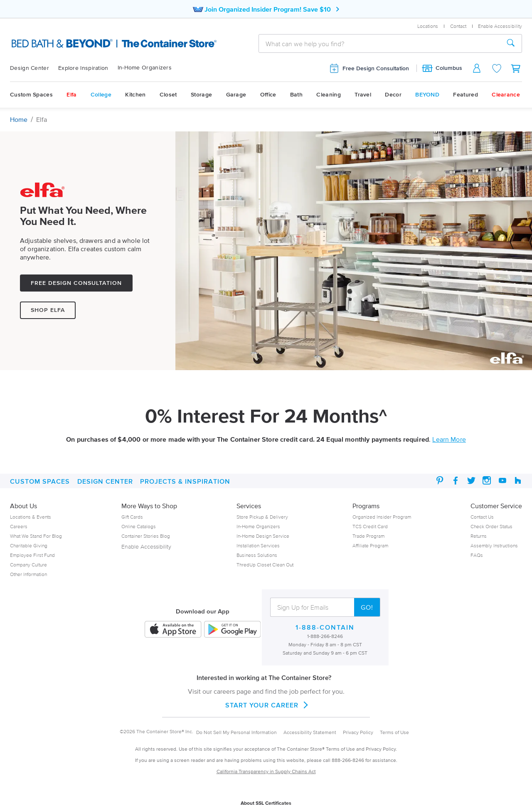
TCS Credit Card (370, 526)
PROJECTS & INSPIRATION (185, 481)
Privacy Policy (358, 732)
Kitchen (135, 95)
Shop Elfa (48, 310)
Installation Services (258, 545)
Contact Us (482, 517)
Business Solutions (257, 555)
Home (19, 119)
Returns (479, 536)
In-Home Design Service (263, 536)
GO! (367, 607)
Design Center (30, 68)
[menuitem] (34, 68)
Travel (363, 95)
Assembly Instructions (494, 545)
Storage (201, 95)
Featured (465, 95)
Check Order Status (491, 526)
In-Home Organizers (145, 68)
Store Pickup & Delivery (262, 517)
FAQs (477, 555)
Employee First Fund (32, 555)
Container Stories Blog (146, 536)
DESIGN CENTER (105, 481)
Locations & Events (31, 517)
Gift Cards (132, 517)
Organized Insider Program (382, 517)
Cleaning (328, 95)
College (101, 95)
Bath (296, 95)
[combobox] (379, 44)
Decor (393, 95)
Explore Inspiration (83, 68)
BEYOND (427, 95)
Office (268, 95)
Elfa (71, 95)
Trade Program (368, 536)
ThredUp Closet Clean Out (265, 565)
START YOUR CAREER (266, 705)
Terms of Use (394, 732)
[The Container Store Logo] (87, 44)
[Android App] (232, 630)
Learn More (449, 439)
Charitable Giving (29, 545)
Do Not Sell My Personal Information (236, 732)
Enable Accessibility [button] (500, 26)
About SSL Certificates (266, 803)
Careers (19, 526)
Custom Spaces (31, 95)
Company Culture (28, 565)
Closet (168, 95)
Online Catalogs (139, 526)
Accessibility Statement (310, 732)
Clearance (506, 95)
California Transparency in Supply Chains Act (266, 771)
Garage (236, 95)
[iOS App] (173, 630)
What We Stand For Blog (36, 536)
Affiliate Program (370, 545)
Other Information (28, 574)
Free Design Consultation (369, 68)
